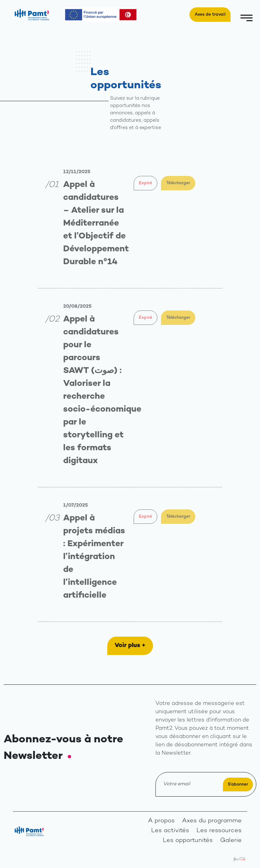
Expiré (145, 183)
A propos (161, 821)
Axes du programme (212, 821)
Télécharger (178, 183)
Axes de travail (210, 15)
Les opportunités (188, 841)
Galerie (231, 841)
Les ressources (219, 831)
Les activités (170, 831)
